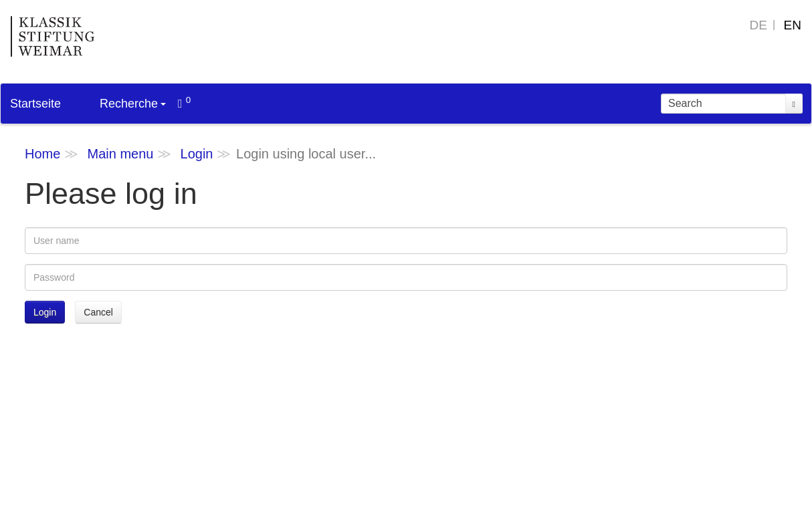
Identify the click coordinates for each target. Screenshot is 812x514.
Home (42, 154)
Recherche (133, 104)
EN (793, 25)
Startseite (35, 104)
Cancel (98, 312)
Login (197, 154)
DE (758, 25)
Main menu (120, 154)
